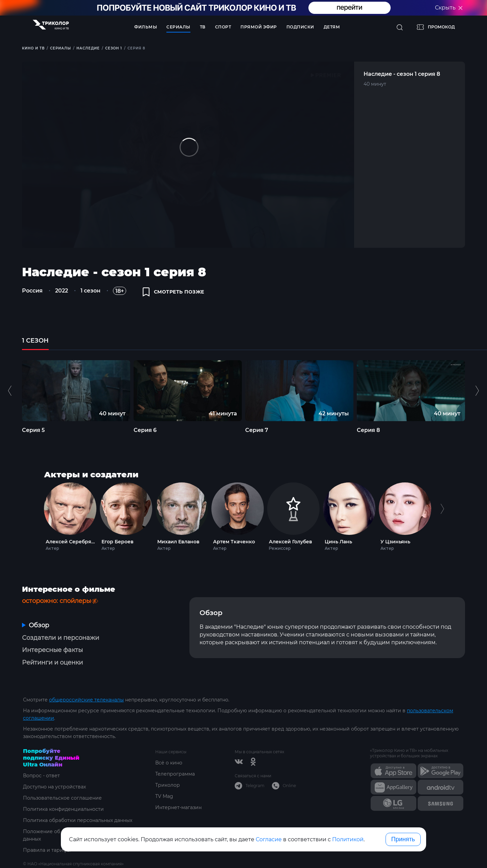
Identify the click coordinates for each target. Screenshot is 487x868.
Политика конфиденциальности (63, 809)
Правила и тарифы (47, 850)
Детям (332, 27)
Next (442, 515)
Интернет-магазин (178, 807)
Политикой (348, 839)
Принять (403, 839)
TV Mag (164, 796)
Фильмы (146, 27)
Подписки (300, 27)
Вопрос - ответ (41, 776)
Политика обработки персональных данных (78, 820)
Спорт (223, 27)
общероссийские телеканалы (86, 700)
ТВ (203, 27)
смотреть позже (173, 292)
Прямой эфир (259, 27)
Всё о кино (169, 763)
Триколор (168, 785)
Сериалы (178, 27)
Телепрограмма (175, 774)
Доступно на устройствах (54, 787)
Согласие (269, 839)
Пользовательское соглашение (62, 798)
